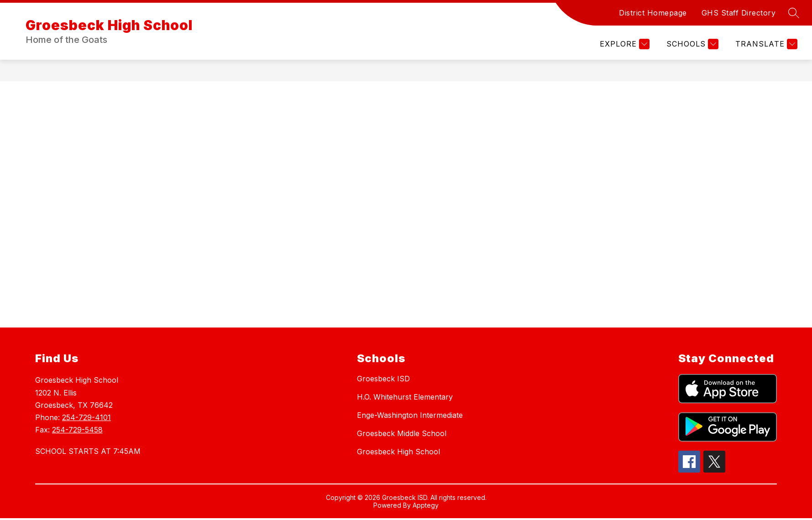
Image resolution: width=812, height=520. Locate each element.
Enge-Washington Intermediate (410, 415)
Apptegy (426, 505)
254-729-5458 (77, 430)
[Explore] (623, 44)
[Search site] (794, 13)
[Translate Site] (765, 44)
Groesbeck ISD (383, 379)
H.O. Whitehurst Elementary (405, 397)
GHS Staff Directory (739, 13)
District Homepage (653, 13)
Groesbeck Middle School (402, 433)
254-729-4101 (86, 417)
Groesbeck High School (398, 452)
